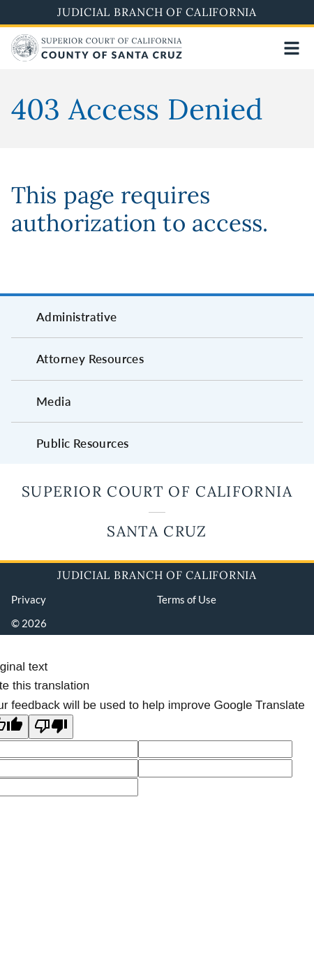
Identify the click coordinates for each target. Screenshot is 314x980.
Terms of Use (187, 599)
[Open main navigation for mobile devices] (292, 48)
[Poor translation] (51, 727)
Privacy (29, 599)
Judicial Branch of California (157, 12)
